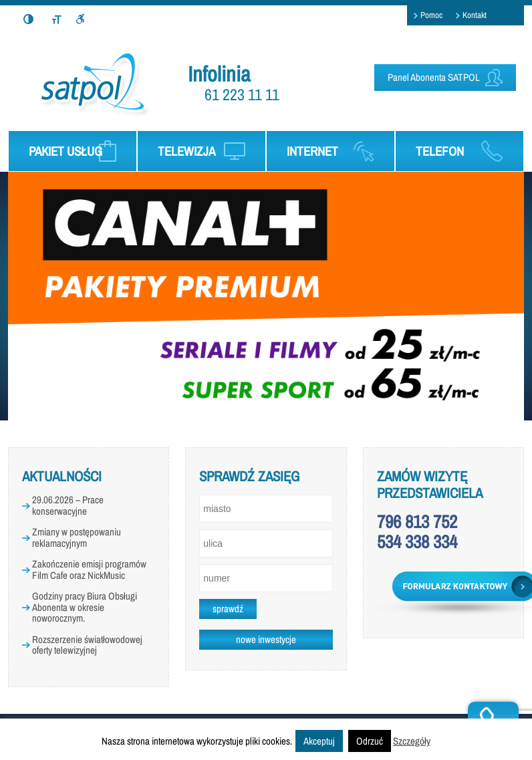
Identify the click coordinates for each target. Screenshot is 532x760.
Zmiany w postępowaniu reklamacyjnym (77, 537)
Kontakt (475, 15)
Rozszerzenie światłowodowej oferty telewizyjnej (87, 645)
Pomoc (431, 15)
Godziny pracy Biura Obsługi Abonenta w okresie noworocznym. (85, 607)
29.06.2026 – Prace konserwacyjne (68, 505)
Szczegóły (412, 741)
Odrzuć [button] (370, 741)
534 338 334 (417, 541)
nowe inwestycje (266, 639)
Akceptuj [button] (319, 741)
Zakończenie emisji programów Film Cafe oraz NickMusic (89, 569)
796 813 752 (417, 521)
